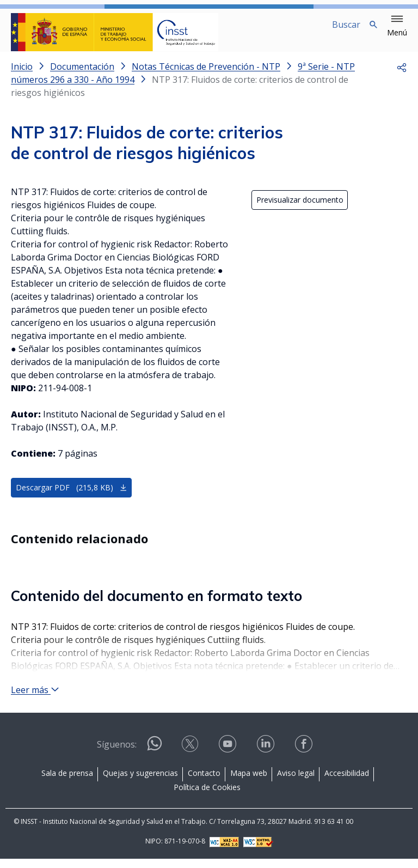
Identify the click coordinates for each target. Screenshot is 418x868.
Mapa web (249, 782)
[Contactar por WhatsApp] (155, 757)
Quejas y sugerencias (140, 782)
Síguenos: (117, 754)
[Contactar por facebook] (305, 757)
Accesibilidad (347, 782)
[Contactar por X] (191, 757)
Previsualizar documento (300, 209)
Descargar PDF (72, 497)
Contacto (204, 782)
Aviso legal (296, 782)
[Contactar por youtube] (229, 757)
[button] (397, 26)
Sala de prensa (67, 782)
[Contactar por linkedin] (267, 757)
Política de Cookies (207, 796)
